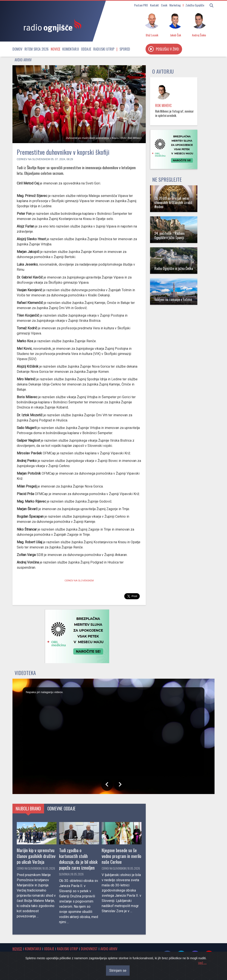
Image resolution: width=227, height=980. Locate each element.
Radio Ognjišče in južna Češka (174, 268)
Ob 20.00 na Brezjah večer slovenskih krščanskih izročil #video (173, 202)
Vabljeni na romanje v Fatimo (173, 299)
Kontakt (154, 5)
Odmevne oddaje (61, 808)
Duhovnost (89, 949)
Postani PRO (141, 5)
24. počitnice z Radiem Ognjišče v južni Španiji (169, 235)
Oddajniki (42, 961)
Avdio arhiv (23, 60)
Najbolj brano (28, 808)
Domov (17, 49)
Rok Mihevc (163, 105)
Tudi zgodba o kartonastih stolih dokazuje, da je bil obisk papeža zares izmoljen (78, 859)
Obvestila (36, 956)
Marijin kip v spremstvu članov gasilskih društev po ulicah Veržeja (36, 856)
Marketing (175, 5)
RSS (55, 961)
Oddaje (86, 49)
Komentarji (71, 49)
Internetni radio (23, 961)
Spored (125, 49)
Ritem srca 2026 (37, 49)
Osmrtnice (20, 956)
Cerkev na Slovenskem (33, 159)
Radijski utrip (104, 49)
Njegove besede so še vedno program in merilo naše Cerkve (121, 856)
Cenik (164, 5)
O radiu (129, 956)
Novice (55, 49)
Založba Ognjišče (195, 5)
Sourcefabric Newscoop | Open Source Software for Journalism (168, 972)
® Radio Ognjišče (53, 972)
